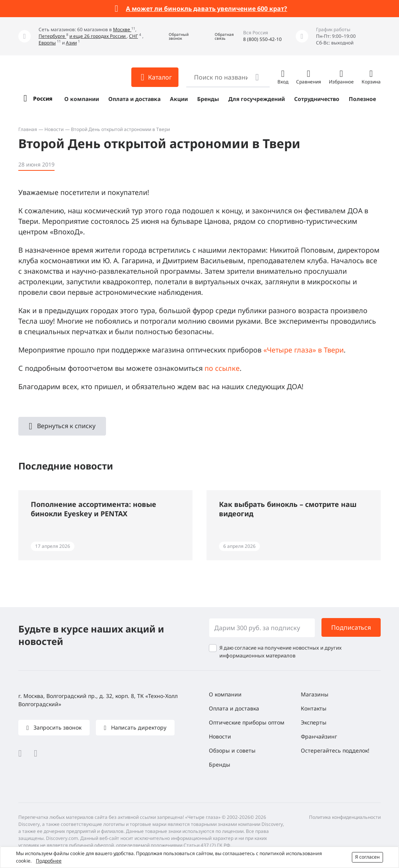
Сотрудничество (317, 99)
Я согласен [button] (367, 857)
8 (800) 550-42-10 (262, 39)
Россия (43, 98)
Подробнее (49, 861)
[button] (173, 36)
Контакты (314, 708)
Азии (71, 43)
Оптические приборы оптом (247, 722)
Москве (122, 29)
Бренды (208, 99)
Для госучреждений (257, 99)
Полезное (362, 99)
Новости (54, 129)
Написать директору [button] (138, 727)
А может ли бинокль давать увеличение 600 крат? (207, 9)
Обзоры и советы (232, 750)
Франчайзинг (319, 736)
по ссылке (222, 368)
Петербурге (52, 36)
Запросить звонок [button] (57, 727)
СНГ (133, 36)
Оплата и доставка (134, 99)
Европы (47, 43)
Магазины (315, 694)
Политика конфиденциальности (345, 817)
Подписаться (351, 627)
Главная (28, 129)
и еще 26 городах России (98, 36)
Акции (179, 99)
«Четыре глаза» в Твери (304, 350)
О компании (82, 99)
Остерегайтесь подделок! (335, 750)
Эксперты (314, 722)
